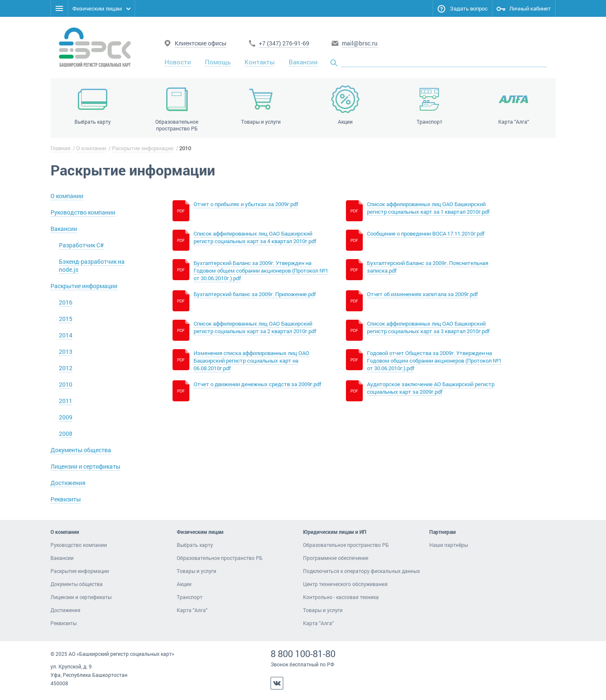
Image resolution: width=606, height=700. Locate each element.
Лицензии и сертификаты (85, 466)
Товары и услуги (197, 571)
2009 (66, 417)
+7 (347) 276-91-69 (284, 43)
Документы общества (81, 450)
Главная (60, 148)
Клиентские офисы (201, 43)
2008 (66, 434)
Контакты (260, 62)
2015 (66, 319)
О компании (91, 148)
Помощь (218, 62)
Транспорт (190, 597)
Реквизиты (66, 499)
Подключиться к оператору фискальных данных (361, 571)
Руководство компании (83, 212)
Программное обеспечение (336, 558)
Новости (178, 62)
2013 (66, 351)
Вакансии (303, 62)
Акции (184, 584)
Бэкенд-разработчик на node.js (92, 265)
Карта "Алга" (192, 610)
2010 (66, 384)
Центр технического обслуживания (345, 584)
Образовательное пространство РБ (220, 558)
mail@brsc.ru (360, 43)
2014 (66, 335)
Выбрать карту (195, 545)
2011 (66, 401)
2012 (66, 368)
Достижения (68, 483)
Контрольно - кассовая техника (341, 597)
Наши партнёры (449, 545)
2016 (66, 302)
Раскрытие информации (143, 148)
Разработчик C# (81, 245)
